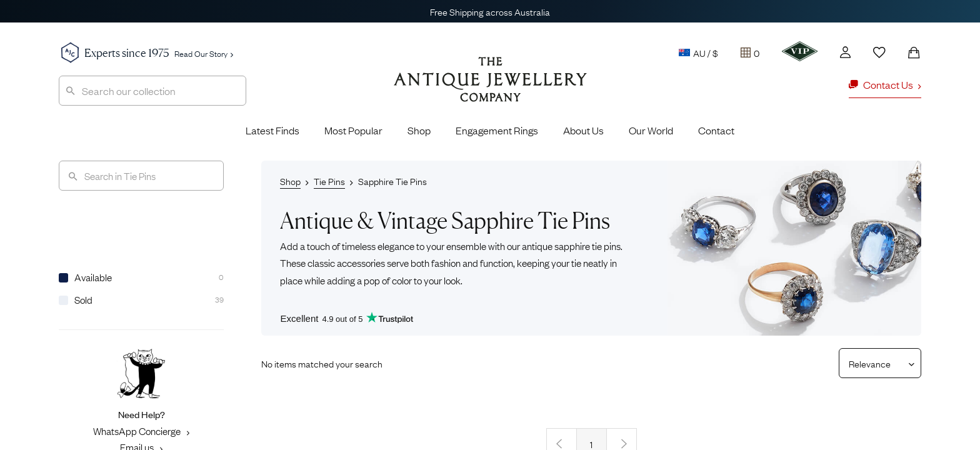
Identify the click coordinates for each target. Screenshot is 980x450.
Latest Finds (272, 130)
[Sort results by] (875, 363)
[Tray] (750, 52)
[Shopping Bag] (914, 52)
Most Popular (353, 130)
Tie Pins (329, 181)
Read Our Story (204, 53)
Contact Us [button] (885, 84)
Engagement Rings (497, 130)
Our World (651, 130)
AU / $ (698, 52)
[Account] (845, 52)
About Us (583, 130)
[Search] (141, 176)
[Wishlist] (879, 52)
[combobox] (152, 91)
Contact (716, 130)
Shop (419, 130)
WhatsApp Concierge (141, 431)
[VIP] (800, 51)
